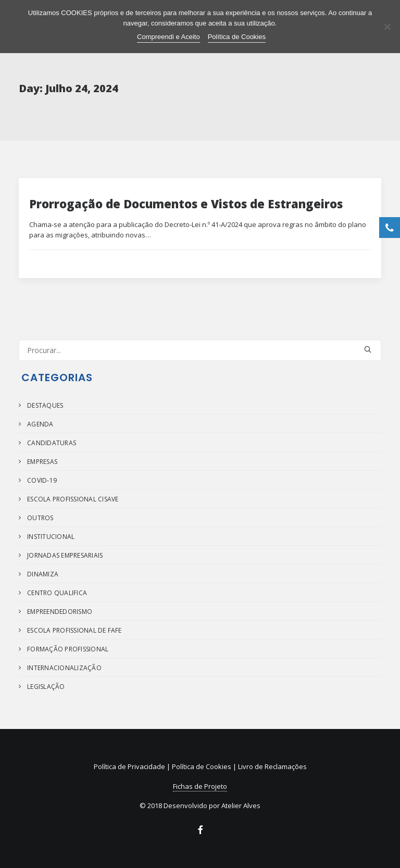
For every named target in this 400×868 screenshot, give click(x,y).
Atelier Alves (241, 806)
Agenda (40, 424)
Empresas (42, 462)
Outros (40, 518)
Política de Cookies (202, 766)
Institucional (51, 537)
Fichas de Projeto (200, 786)
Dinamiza (43, 574)
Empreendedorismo (60, 612)
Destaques (45, 405)
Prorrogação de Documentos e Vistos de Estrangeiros (186, 204)
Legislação (46, 687)
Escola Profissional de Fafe (74, 630)
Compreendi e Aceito (168, 37)
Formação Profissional (68, 649)
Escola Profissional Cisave (73, 499)
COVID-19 (42, 480)
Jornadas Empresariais (65, 555)
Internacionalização (64, 668)
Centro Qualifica (57, 593)
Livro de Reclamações (272, 766)
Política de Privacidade (129, 766)
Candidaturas (52, 443)
